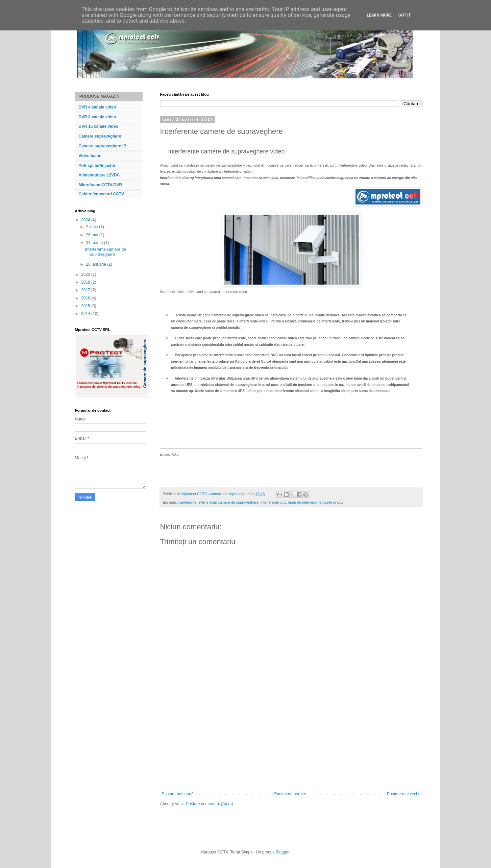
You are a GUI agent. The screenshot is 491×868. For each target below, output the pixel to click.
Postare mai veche (404, 794)
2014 (86, 314)
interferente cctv (273, 502)
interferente (187, 502)
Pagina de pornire (290, 794)
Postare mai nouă (178, 794)
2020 (86, 274)
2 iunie (92, 227)
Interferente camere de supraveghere (105, 252)
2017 (86, 290)
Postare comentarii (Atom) (209, 804)
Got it (405, 15)
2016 (86, 298)
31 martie (95, 243)
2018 (86, 282)
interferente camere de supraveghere (228, 502)
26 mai (92, 235)
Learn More (379, 15)
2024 (86, 220)
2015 (86, 306)
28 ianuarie (96, 264)
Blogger (283, 852)
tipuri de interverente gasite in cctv (316, 502)
